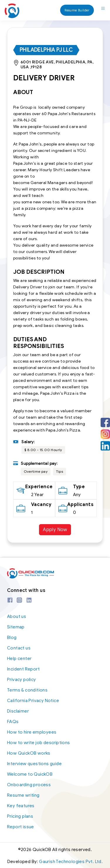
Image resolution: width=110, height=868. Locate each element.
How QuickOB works (29, 753)
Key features (21, 806)
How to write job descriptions (39, 743)
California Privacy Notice (33, 701)
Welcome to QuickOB (30, 774)
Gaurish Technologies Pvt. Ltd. (71, 862)
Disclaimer (18, 711)
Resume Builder (77, 10)
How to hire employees (32, 732)
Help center (19, 659)
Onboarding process (29, 785)
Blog (12, 637)
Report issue (21, 827)
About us (17, 616)
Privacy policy (22, 680)
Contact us (19, 648)
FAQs (13, 722)
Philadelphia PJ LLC (46, 50)
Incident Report (23, 669)
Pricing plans (20, 816)
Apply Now (55, 530)
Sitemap (16, 627)
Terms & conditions (27, 690)
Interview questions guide (34, 764)
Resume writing (23, 795)
